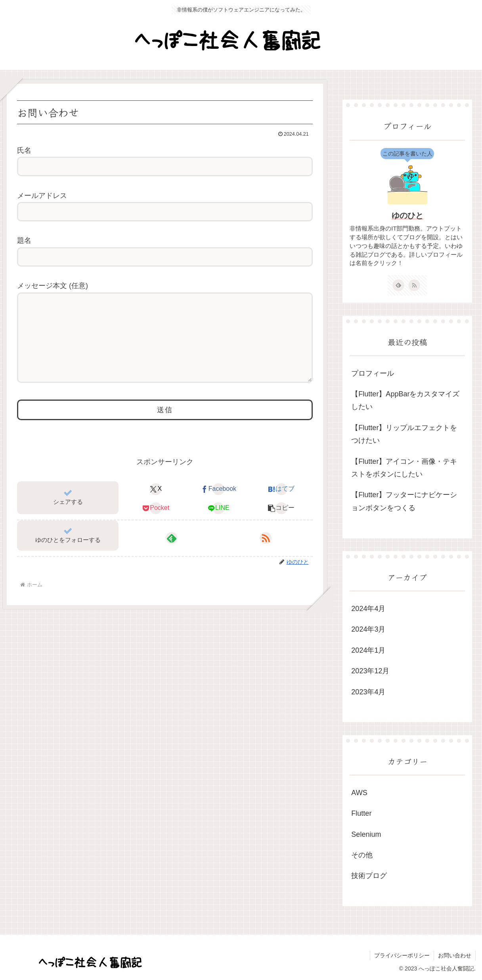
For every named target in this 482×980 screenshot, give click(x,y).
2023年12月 (370, 671)
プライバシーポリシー (402, 955)
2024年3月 (368, 629)
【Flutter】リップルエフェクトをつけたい (404, 434)
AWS (359, 793)
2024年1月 (368, 650)
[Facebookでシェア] (218, 505)
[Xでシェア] (156, 505)
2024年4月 (368, 609)
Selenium (366, 834)
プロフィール (373, 373)
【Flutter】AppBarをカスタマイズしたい (405, 400)
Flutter (361, 813)
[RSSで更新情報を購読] (266, 554)
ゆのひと (407, 215)
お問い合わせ (455, 955)
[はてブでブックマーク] (281, 505)
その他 (362, 855)
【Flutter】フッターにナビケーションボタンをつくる (404, 501)
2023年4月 (368, 692)
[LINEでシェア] (218, 524)
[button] (281, 524)
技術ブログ (369, 876)
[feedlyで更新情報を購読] (172, 554)
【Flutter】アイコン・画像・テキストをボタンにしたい (404, 468)
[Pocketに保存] (156, 524)
